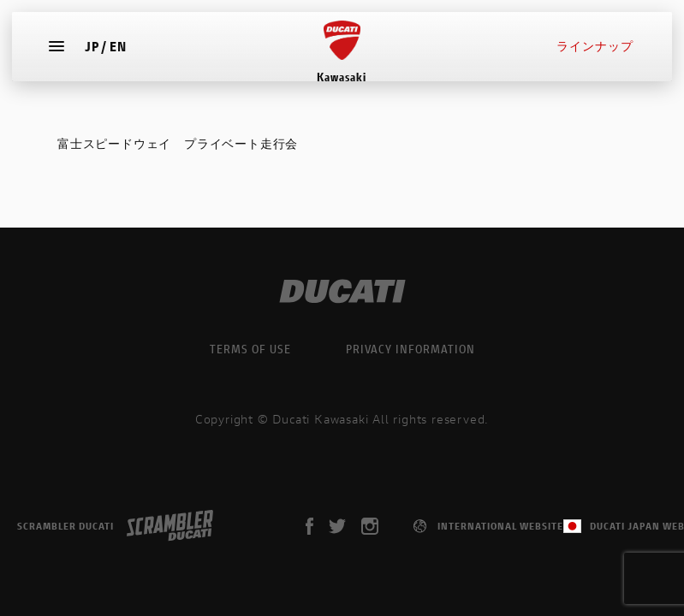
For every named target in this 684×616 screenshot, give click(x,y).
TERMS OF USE (250, 349)
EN (123, 56)
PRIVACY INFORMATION (410, 349)
